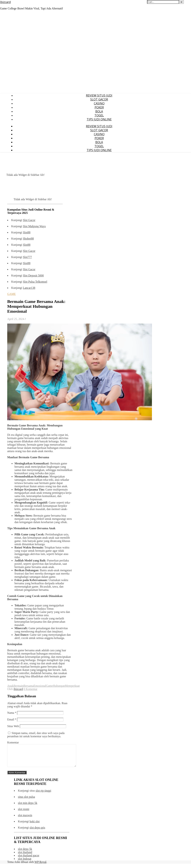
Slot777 (27, 257)
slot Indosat (25, 863)
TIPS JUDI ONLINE (99, 119)
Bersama (29, 686)
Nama (12, 713)
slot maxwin (25, 820)
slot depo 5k (25, 853)
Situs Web (13, 726)
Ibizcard (5, 2)
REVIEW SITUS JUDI (99, 95)
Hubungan (59, 686)
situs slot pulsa (26, 801)
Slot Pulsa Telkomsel (35, 282)
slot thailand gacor (29, 860)
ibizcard (18, 689)
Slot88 (27, 232)
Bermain (19, 686)
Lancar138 (29, 288)
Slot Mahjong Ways (34, 226)
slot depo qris (37, 832)
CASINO (99, 103)
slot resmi (24, 813)
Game (49, 686)
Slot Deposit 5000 (33, 275)
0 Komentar (31, 689)
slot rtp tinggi (43, 795)
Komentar (13, 742)
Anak (10, 686)
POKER (99, 107)
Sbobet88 (28, 239)
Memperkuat (72, 686)
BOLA (99, 111)
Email (12, 719)
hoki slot (35, 826)
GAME (11, 294)
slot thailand (25, 857)
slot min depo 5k (28, 807)
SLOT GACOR (99, 99)
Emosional (40, 686)
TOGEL (99, 115)
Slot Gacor (29, 220)
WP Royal (41, 866)
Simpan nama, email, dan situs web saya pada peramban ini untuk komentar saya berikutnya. (36, 735)
